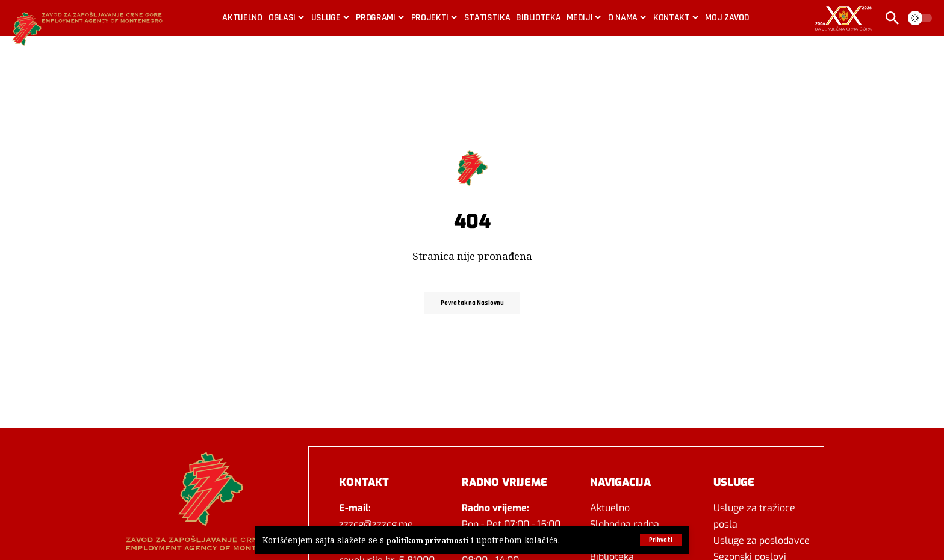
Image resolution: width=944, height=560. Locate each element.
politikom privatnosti (429, 540)
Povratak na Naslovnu (472, 303)
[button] (659, 540)
